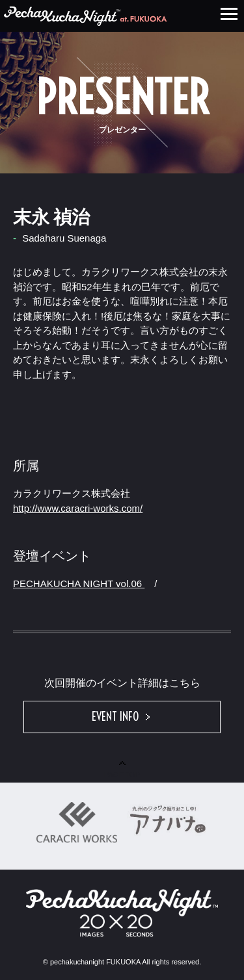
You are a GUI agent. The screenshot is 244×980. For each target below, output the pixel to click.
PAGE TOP (122, 770)
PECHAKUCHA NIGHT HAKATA (85, 16)
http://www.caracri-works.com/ (78, 508)
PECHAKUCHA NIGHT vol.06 (79, 584)
